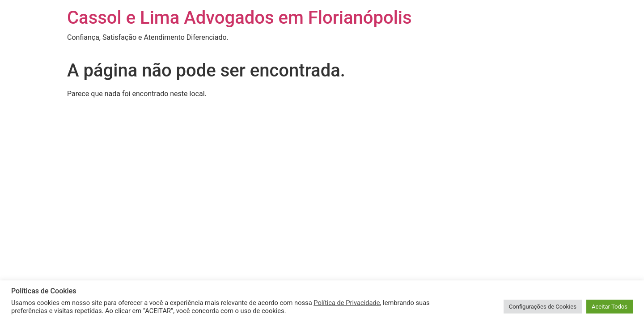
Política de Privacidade (347, 303)
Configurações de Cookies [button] (543, 307)
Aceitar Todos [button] (610, 307)
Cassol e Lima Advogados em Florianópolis (239, 18)
